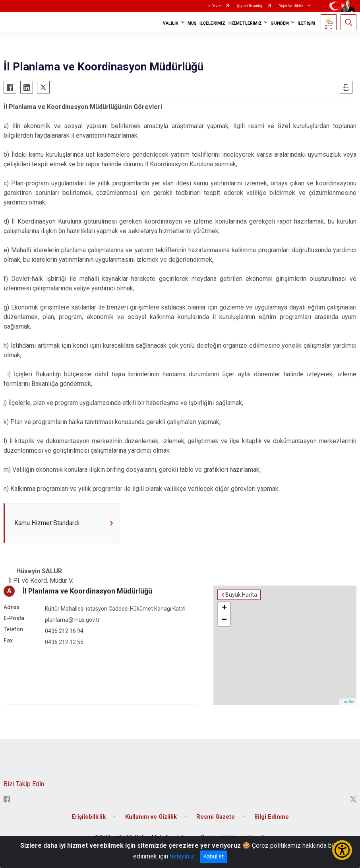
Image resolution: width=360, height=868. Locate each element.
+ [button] (224, 608)
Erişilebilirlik (89, 817)
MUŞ (192, 23)
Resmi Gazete (216, 817)
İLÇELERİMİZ (212, 23)
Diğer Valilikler (291, 6)
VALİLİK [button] (171, 23)
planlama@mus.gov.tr (72, 620)
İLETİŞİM (306, 23)
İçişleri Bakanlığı (250, 6)
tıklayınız (182, 856)
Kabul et (214, 856)
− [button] (224, 620)
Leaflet (348, 702)
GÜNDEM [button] (280, 23)
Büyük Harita (241, 595)
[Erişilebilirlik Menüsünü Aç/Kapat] (342, 850)
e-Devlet (215, 6)
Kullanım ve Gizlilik (151, 817)
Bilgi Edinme (272, 817)
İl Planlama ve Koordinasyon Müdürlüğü (87, 591)
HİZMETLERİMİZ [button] (245, 23)
